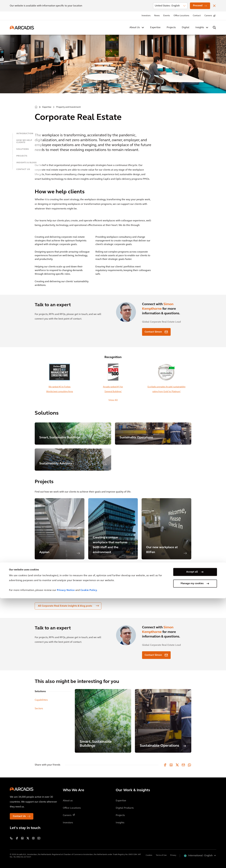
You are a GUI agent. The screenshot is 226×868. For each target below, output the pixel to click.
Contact (197, 16)
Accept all (192, 842)
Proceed (198, 6)
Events (167, 16)
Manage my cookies (192, 853)
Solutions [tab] (40, 691)
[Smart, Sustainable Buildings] (73, 434)
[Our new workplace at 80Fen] (166, 529)
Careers (208, 16)
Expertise (155, 28)
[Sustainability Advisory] (73, 460)
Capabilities (41, 700)
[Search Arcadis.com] (214, 28)
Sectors (39, 709)
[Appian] (60, 529)
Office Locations (181, 16)
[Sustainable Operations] (153, 434)
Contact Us (19, 816)
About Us (135, 28)
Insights (200, 28)
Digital (186, 28)
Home (36, 107)
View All (113, 400)
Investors (146, 16)
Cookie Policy (89, 860)
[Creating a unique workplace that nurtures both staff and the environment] (113, 529)
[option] (60, 529)
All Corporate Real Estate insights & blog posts (68, 606)
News (157, 16)
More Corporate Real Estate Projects (59, 567)
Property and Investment (69, 107)
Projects (171, 28)
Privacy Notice (66, 860)
